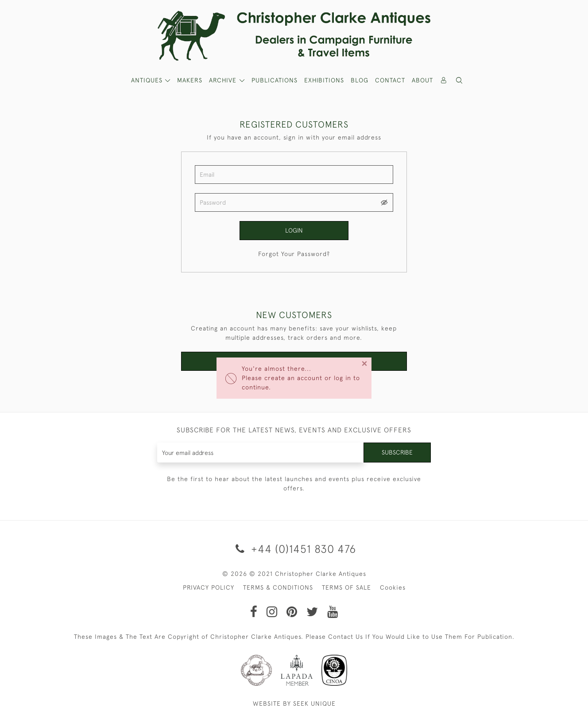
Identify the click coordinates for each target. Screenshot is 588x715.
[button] (460, 80)
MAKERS (190, 80)
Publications (275, 80)
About (422, 80)
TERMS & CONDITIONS (278, 587)
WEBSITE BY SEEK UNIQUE (294, 703)
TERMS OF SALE (346, 587)
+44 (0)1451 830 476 (294, 549)
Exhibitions (324, 80)
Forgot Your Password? (294, 254)
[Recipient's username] (261, 453)
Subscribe (397, 452)
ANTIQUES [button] (148, 80)
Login (294, 230)
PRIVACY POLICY (209, 587)
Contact (390, 80)
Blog (360, 80)
